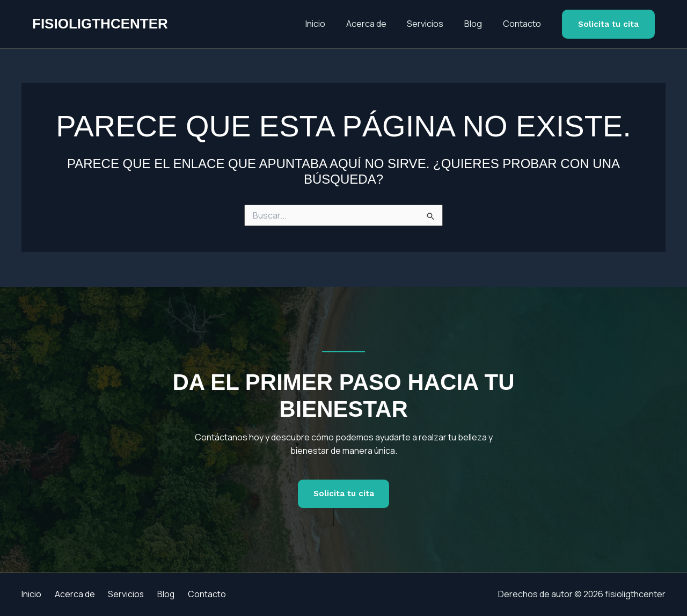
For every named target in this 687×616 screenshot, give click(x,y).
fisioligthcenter (100, 24)
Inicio (331, 24)
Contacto (524, 24)
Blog (478, 24)
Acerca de (379, 24)
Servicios (434, 24)
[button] (608, 24)
